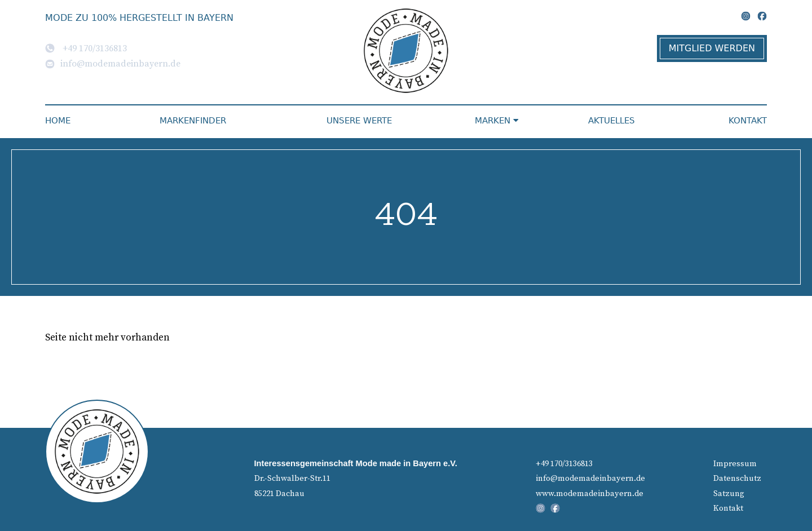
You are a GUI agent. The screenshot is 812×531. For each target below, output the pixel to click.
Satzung (729, 493)
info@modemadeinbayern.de (113, 63)
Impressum (735, 463)
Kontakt (748, 121)
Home (58, 121)
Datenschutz (737, 478)
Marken (497, 121)
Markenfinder (193, 121)
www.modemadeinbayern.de (590, 493)
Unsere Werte (359, 121)
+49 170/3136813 (86, 48)
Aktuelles (612, 121)
